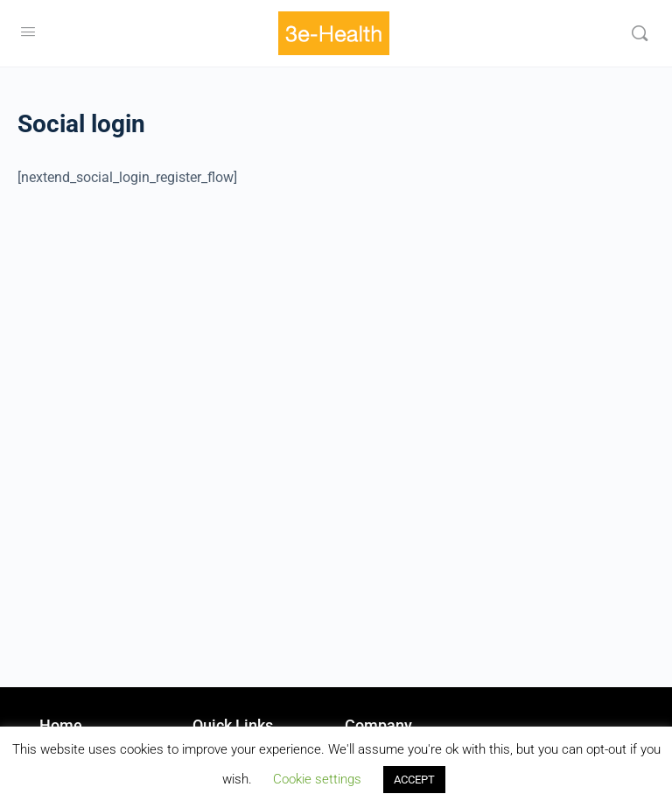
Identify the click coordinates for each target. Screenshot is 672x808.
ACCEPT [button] (414, 780)
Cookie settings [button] (317, 779)
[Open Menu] (28, 32)
